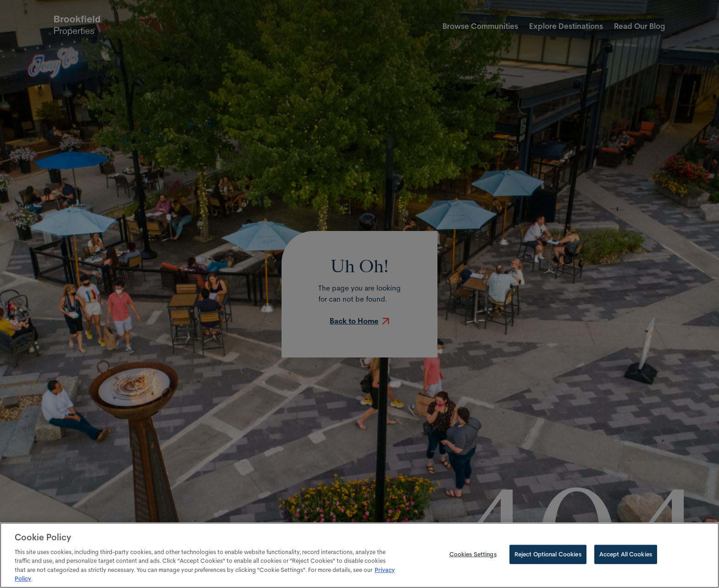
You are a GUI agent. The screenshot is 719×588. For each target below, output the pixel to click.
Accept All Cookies (626, 554)
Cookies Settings (473, 554)
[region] (359, 555)
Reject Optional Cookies (548, 554)
